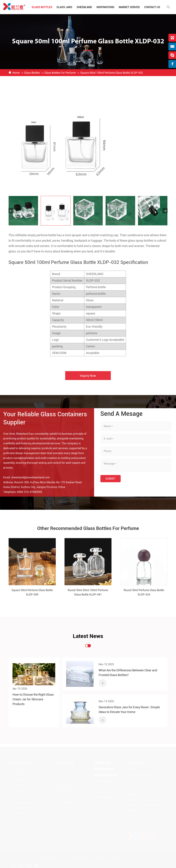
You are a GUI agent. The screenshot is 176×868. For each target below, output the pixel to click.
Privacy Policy (115, 857)
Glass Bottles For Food (21, 769)
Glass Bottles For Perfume (60, 73)
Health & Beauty (103, 792)
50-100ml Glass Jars (68, 808)
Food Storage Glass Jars (70, 785)
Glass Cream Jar (66, 769)
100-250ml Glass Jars (69, 813)
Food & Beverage (103, 798)
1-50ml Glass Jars (67, 802)
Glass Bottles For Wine (21, 774)
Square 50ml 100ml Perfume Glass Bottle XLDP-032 (112, 73)
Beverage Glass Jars (68, 791)
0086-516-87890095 (26, 492)
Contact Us (152, 7)
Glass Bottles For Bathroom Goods (27, 796)
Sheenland (84, 7)
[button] (11, 211)
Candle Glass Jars (67, 774)
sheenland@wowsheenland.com (27, 477)
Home (16, 73)
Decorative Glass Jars (69, 780)
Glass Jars (64, 7)
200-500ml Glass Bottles (22, 819)
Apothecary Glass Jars (69, 796)
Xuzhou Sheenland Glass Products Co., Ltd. (47, 857)
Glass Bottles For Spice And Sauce (27, 780)
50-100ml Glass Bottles (21, 808)
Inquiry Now (88, 379)
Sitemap (101, 857)
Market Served (129, 7)
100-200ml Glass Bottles (22, 813)
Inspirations (105, 7)
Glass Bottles (42, 7)
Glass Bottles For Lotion (22, 791)
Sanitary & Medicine (105, 781)
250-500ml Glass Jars (69, 819)
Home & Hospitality (105, 787)
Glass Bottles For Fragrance (24, 802)
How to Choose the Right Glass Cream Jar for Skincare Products (33, 699)
